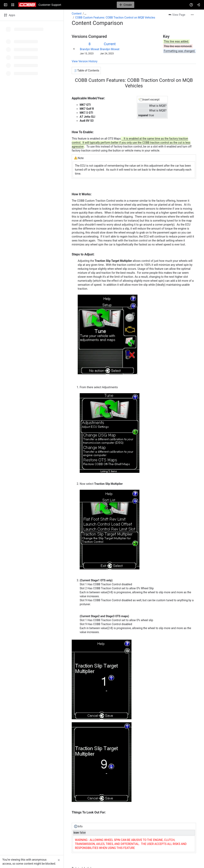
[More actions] (192, 15)
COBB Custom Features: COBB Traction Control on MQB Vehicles (115, 18)
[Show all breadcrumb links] (85, 14)
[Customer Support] (27, 5)
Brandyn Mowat (90, 49)
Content (77, 14)
